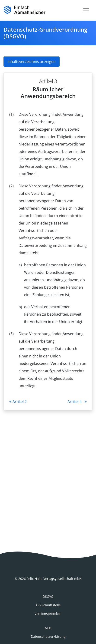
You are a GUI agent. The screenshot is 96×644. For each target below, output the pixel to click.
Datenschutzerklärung (48, 636)
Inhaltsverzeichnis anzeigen (32, 62)
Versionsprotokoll (48, 614)
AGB (48, 628)
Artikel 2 (18, 402)
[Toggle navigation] (86, 10)
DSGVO (48, 596)
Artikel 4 (77, 402)
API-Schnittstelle (48, 605)
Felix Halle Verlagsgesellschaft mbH (54, 579)
